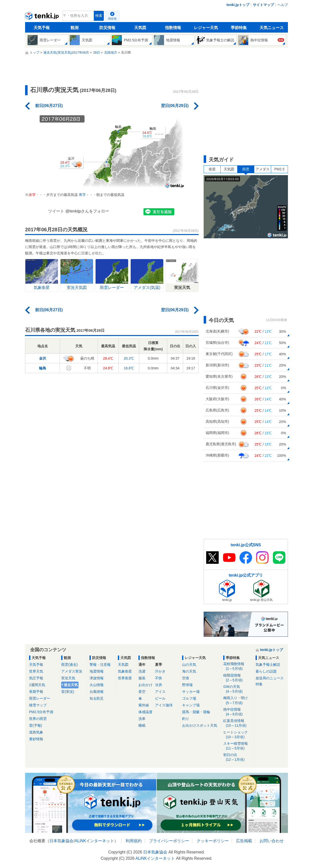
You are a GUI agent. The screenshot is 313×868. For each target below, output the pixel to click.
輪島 (43, 368)
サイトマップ (263, 5)
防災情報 (107, 28)
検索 (99, 16)
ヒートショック (238, 735)
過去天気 (71, 685)
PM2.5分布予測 (41, 712)
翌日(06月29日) (175, 106)
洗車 (142, 719)
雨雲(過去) (69, 665)
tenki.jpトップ (238, 5)
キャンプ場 (191, 705)
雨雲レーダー (40, 698)
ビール (160, 698)
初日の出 (238, 757)
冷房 (159, 685)
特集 (259, 684)
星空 (142, 692)
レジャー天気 (206, 28)
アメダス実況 (72, 671)
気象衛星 (125, 671)
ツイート (56, 211)
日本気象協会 (61, 841)
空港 (186, 678)
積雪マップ (38, 705)
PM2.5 (279, 169)
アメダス (263, 169)
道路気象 (36, 732)
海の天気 (189, 671)
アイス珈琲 (164, 705)
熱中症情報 (238, 712)
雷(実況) (68, 692)
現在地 (112, 19)
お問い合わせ (272, 841)
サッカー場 (191, 692)
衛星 (212, 169)
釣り (186, 719)
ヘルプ (283, 5)
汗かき (160, 671)
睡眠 (142, 725)
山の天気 (189, 665)
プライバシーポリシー (169, 841)
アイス (160, 692)
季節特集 (239, 28)
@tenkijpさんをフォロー (87, 211)
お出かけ (145, 685)
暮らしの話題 (266, 671)
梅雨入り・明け (238, 700)
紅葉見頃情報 (238, 723)
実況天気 (68, 678)
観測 (74, 28)
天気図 (140, 28)
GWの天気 (238, 689)
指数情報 (173, 28)
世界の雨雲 (38, 719)
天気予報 (42, 28)
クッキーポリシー (213, 841)
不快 (159, 678)
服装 (142, 678)
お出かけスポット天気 (200, 725)
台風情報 (97, 692)
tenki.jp (43, 17)
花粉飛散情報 (238, 666)
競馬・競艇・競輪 (196, 712)
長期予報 (36, 692)
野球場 (187, 685)
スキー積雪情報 (238, 746)
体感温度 (145, 712)
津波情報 (97, 678)
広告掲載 (244, 841)
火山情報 (97, 685)
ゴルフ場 (189, 698)
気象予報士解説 (268, 665)
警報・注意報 (100, 665)
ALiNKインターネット (94, 841)
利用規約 (134, 841)
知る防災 (97, 698)
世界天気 (36, 671)
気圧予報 (36, 678)
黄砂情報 (36, 739)
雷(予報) (35, 725)
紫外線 (144, 705)
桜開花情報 (238, 678)
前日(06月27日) (49, 106)
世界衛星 (125, 678)
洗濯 (142, 671)
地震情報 (97, 671)
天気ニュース (272, 28)
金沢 (43, 358)
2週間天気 (37, 685)
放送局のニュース (270, 678)
